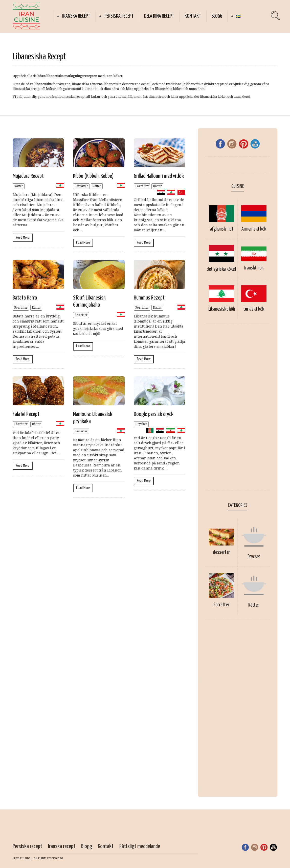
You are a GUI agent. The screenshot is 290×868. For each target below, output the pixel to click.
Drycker (141, 424)
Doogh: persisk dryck (154, 414)
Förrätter (81, 186)
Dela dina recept (159, 16)
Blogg (217, 16)
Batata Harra (25, 298)
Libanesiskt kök (222, 309)
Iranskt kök (254, 268)
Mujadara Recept (28, 176)
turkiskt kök (254, 309)
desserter (81, 315)
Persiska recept (119, 16)
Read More (23, 238)
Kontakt (193, 16)
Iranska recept (76, 16)
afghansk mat (222, 229)
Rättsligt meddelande (140, 846)
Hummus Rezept (149, 298)
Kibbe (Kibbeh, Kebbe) (93, 176)
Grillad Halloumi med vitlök (159, 176)
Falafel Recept (26, 414)
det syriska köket (221, 269)
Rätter (19, 186)
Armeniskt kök (254, 229)
